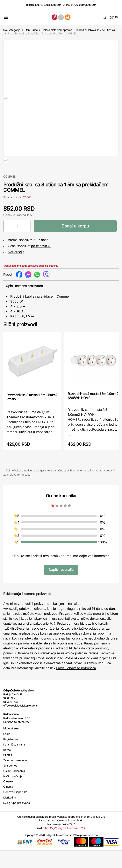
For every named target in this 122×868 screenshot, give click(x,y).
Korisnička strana (14, 762)
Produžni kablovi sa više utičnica (95, 30)
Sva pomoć (10, 783)
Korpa (7, 767)
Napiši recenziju (61, 587)
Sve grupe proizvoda (17, 820)
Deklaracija (16, 269)
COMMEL (9, 194)
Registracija (10, 756)
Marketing (10, 815)
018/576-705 (70, 5)
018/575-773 (38, 5)
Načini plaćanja (13, 794)
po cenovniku (41, 263)
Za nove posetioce (15, 777)
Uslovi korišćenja (14, 788)
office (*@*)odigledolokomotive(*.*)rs (65, 845)
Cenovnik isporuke (15, 809)
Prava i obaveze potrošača (76, 685)
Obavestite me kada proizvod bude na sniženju (31, 283)
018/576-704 (54, 5)
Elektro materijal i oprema (57, 30)
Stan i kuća (31, 30)
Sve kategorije (12, 30)
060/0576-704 (88, 5)
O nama (8, 804)
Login (7, 751)
